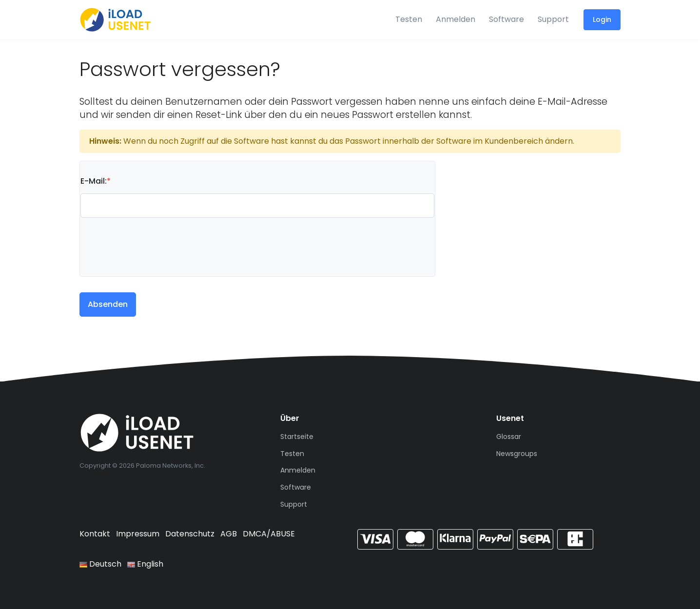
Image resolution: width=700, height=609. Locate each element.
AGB (229, 534)
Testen (409, 19)
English (145, 564)
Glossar (509, 437)
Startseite (297, 437)
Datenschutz (190, 534)
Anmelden (456, 19)
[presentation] (155, 241)
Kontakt (95, 534)
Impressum (138, 534)
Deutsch (100, 564)
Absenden (108, 304)
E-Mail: (96, 181)
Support (553, 19)
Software (506, 19)
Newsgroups (517, 454)
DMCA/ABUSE (269, 534)
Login (602, 19)
